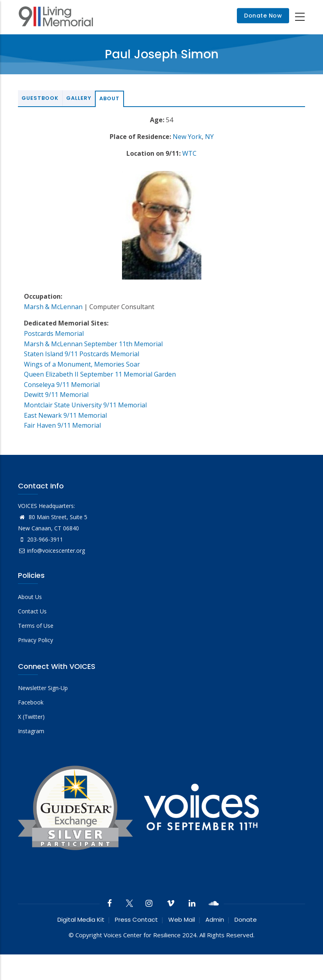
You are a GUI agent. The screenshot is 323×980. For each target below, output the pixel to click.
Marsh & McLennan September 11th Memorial (93, 344)
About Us (30, 597)
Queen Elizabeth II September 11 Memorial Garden (100, 374)
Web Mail (182, 919)
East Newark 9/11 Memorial (65, 415)
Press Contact (136, 919)
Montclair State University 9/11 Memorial (85, 405)
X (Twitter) (31, 717)
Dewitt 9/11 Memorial (56, 395)
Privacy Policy (35, 640)
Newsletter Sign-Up (43, 688)
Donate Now (263, 16)
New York (187, 137)
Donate (246, 919)
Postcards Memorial (54, 333)
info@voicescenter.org (51, 551)
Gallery (79, 98)
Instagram (31, 731)
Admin (215, 919)
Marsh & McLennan (53, 307)
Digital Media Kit (81, 919)
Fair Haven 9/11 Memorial (62, 425)
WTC (189, 153)
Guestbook (40, 98)
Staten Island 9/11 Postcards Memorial (82, 354)
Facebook (31, 702)
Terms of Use (36, 626)
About (109, 98)
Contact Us (32, 611)
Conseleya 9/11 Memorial (62, 385)
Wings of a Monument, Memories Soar (82, 364)
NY (209, 137)
